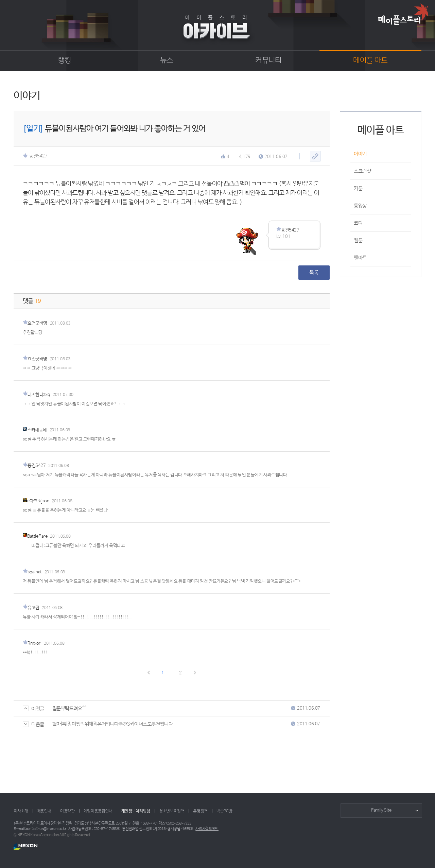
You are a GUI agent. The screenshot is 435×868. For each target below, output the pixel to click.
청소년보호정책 (172, 811)
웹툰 (358, 240)
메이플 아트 (370, 60)
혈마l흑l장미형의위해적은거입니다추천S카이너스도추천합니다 (113, 724)
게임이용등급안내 (98, 811)
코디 (358, 223)
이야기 (360, 154)
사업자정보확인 (207, 829)
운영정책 (200, 811)
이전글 (33, 709)
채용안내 (44, 811)
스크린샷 (362, 171)
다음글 (33, 724)
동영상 (360, 206)
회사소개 (21, 811)
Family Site (381, 810)
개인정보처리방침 (136, 811)
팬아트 (360, 258)
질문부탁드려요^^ (69, 708)
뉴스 (167, 60)
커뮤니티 (268, 60)
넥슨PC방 (224, 811)
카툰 (358, 188)
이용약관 (67, 811)
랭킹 (65, 60)
